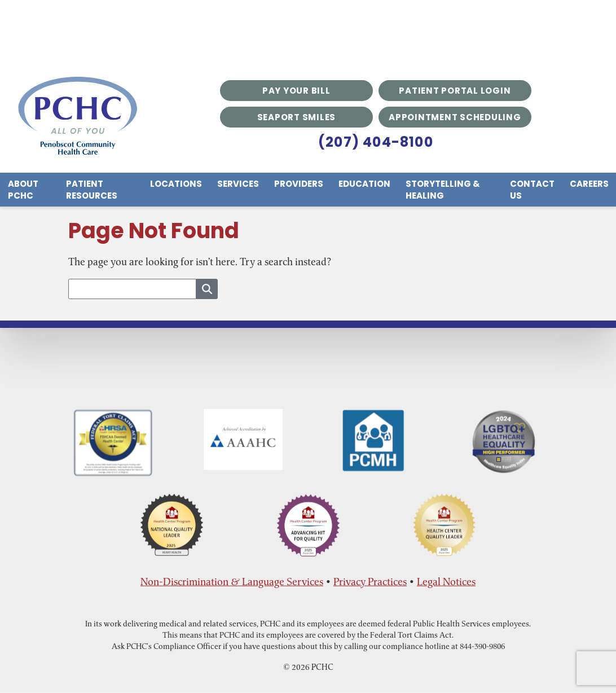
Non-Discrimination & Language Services (232, 582)
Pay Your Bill (296, 91)
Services (238, 184)
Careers (589, 184)
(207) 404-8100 (376, 142)
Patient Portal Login (455, 91)
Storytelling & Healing (443, 190)
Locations (176, 184)
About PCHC (23, 190)
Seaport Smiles (297, 117)
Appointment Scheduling (455, 117)
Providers (299, 184)
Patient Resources (92, 190)
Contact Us (532, 190)
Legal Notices (446, 582)
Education (364, 184)
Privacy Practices (370, 582)
